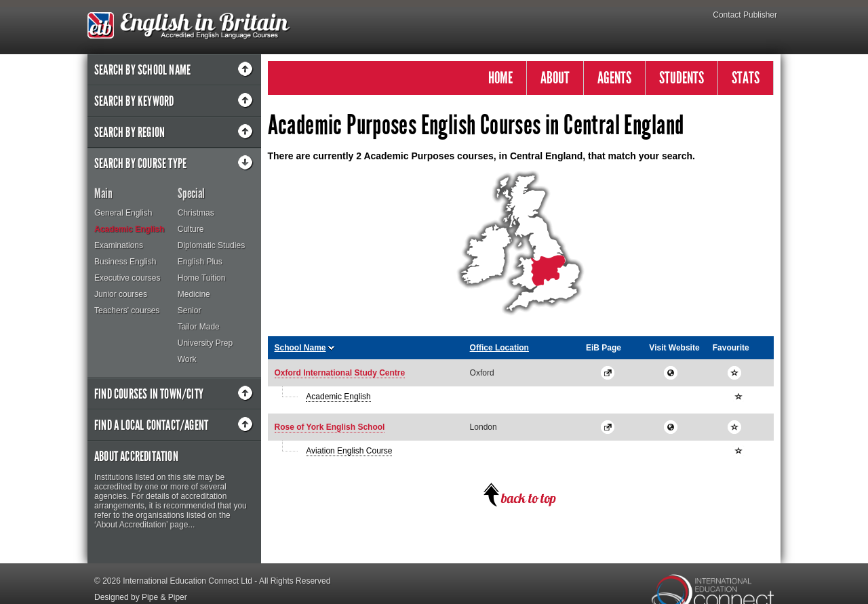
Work (187, 359)
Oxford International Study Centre (340, 373)
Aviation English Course (349, 451)
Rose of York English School (330, 427)
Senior (190, 310)
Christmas (196, 213)
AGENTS (614, 78)
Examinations (119, 245)
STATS (746, 78)
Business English (125, 262)
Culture (191, 229)
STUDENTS (682, 78)
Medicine (194, 294)
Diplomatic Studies (211, 245)
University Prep (205, 343)
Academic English (129, 229)
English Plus (200, 262)
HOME (500, 78)
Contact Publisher (745, 15)
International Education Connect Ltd (188, 581)
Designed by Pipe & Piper (141, 597)
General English (123, 213)
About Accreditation (136, 456)
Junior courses (121, 294)
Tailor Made (199, 327)
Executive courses (127, 278)
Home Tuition (202, 278)
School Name (300, 348)
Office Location (499, 348)
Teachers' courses (127, 310)
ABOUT (555, 78)
